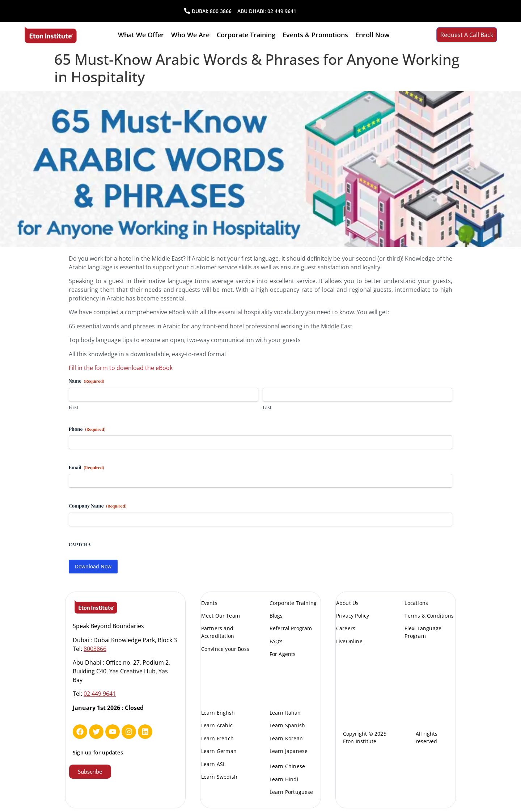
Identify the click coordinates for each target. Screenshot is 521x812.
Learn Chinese (287, 766)
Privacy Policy (353, 616)
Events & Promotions (315, 35)
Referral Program (291, 628)
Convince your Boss (225, 649)
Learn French (217, 738)
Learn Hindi (284, 779)
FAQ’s (276, 641)
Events (209, 603)
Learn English (218, 713)
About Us (348, 603)
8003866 (95, 649)
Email (86, 467)
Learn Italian (285, 713)
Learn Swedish (219, 777)
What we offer (141, 35)
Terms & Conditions (429, 616)
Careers (346, 628)
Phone (87, 429)
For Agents (283, 654)
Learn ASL (213, 764)
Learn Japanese (289, 751)
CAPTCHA (80, 544)
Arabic (200, 258)
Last (267, 407)
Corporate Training (246, 35)
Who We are (190, 35)
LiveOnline (349, 641)
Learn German (219, 751)
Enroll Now (372, 35)
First (73, 407)
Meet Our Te (217, 616)
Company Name (98, 506)
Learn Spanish (287, 725)
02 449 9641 (282, 11)
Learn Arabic (217, 725)
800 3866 (221, 11)
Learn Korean (286, 738)
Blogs (276, 616)
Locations (416, 603)
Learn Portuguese (291, 792)
